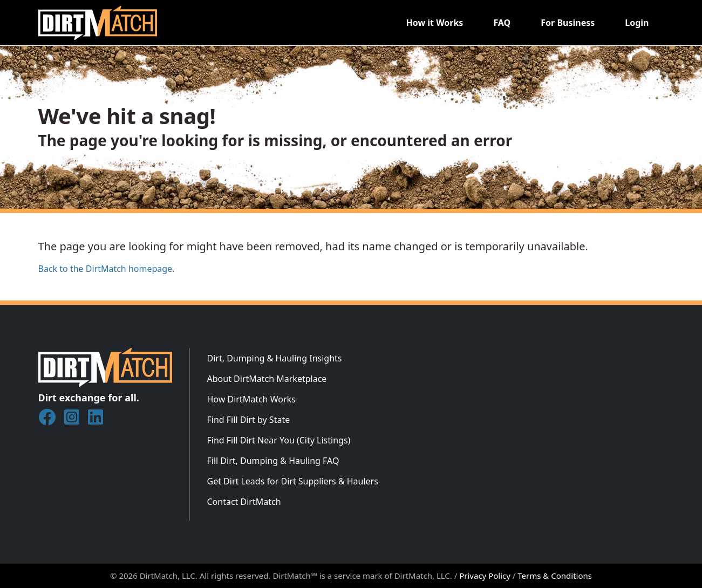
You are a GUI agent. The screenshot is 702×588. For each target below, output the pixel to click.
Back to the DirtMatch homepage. (107, 269)
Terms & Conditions (555, 576)
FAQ (502, 23)
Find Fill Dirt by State (249, 420)
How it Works (434, 23)
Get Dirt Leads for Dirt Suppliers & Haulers (293, 481)
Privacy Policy (485, 576)
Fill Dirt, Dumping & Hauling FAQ (273, 461)
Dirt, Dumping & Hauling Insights (275, 358)
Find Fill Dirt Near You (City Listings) (279, 440)
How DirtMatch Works (251, 399)
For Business (568, 23)
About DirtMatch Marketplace (267, 379)
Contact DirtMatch (244, 502)
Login (637, 23)
